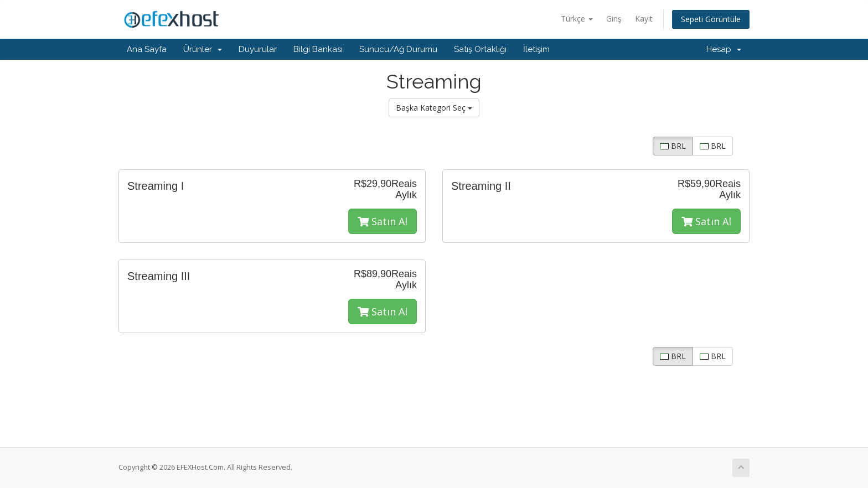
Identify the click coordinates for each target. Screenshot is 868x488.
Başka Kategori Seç (434, 108)
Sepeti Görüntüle (711, 19)
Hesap (724, 49)
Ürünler (203, 49)
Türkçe (577, 19)
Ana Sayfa (147, 49)
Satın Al (383, 221)
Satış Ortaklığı (480, 49)
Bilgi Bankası (318, 49)
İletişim (536, 49)
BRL (673, 146)
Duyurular (258, 49)
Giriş (614, 19)
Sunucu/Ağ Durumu (398, 49)
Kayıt (644, 19)
